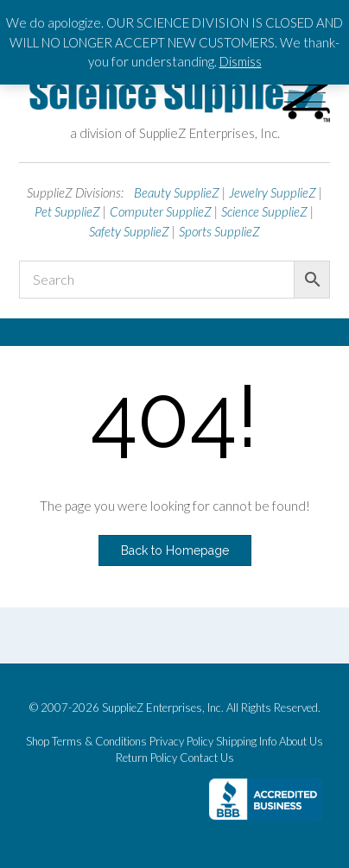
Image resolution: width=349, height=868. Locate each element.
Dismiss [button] (241, 61)
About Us (301, 742)
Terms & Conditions (99, 742)
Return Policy (146, 758)
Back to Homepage (175, 550)
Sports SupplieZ (219, 231)
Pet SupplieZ (67, 211)
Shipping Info (246, 742)
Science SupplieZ (264, 211)
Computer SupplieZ (161, 211)
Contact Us (207, 758)
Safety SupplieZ (129, 231)
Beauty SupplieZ (177, 192)
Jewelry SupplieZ (273, 192)
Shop (38, 742)
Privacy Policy (181, 742)
